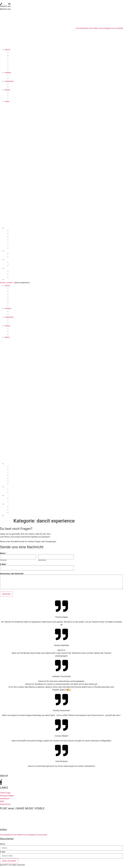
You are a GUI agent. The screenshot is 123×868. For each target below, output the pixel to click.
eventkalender (19, 99)
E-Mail (3, 564)
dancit (7, 50)
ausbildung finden (21, 87)
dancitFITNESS (20, 70)
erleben (8, 73)
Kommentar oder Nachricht (12, 574)
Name (3, 553)
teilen (7, 101)
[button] (61, 165)
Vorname (3, 560)
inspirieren (9, 81)
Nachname (42, 560)
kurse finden (19, 78)
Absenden (6, 594)
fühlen (7, 90)
